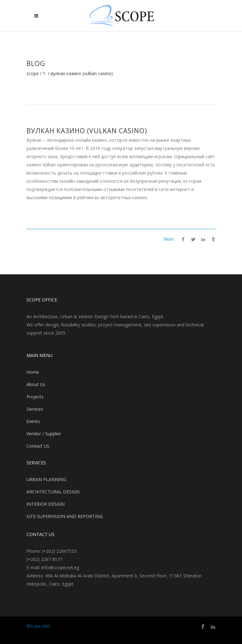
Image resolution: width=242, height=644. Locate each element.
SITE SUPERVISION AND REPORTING (65, 516)
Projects (35, 397)
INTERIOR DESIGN (46, 504)
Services (35, 409)
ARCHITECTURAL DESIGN (53, 492)
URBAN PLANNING (46, 479)
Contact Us (38, 446)
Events (33, 421)
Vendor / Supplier (44, 434)
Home (33, 372)
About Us (36, 384)
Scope (33, 74)
